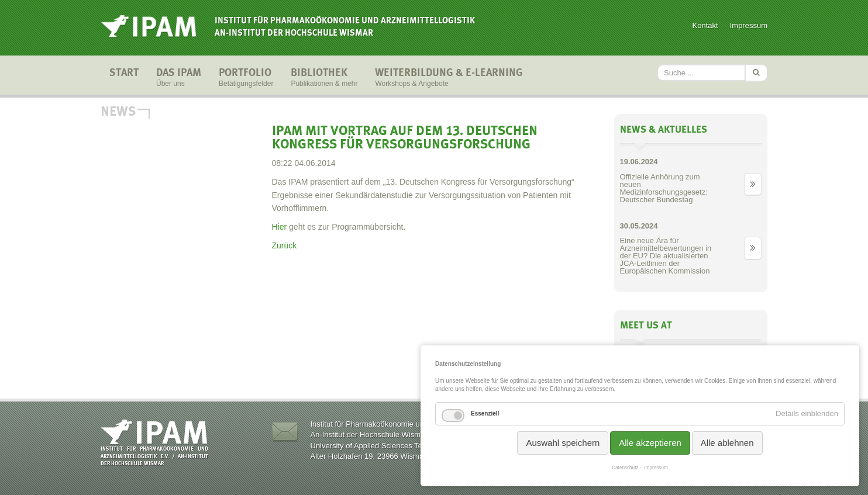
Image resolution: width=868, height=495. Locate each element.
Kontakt (705, 25)
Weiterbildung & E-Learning (449, 78)
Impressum (749, 25)
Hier (280, 227)
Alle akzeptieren (650, 443)
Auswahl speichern (563, 443)
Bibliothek (324, 78)
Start (124, 78)
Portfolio (246, 78)
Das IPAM (179, 78)
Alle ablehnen (727, 443)
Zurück (285, 245)
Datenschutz (625, 468)
